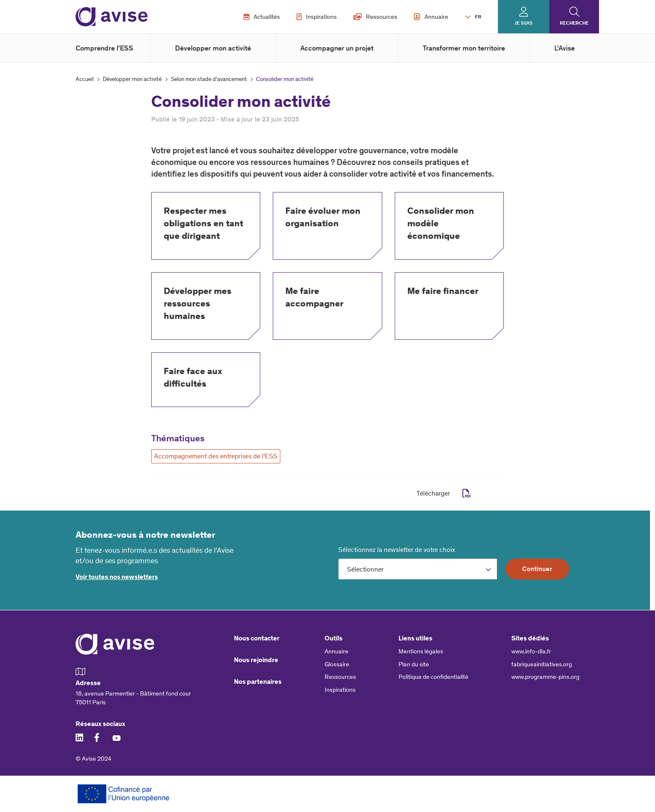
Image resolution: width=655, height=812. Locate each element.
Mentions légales (421, 651)
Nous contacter (257, 638)
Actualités (262, 17)
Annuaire (431, 17)
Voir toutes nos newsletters (117, 577)
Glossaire (337, 664)
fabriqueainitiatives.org (542, 664)
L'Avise (565, 48)
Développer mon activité (213, 48)
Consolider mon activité (285, 79)
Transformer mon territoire (464, 48)
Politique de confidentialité (433, 677)
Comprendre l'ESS (104, 48)
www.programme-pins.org (545, 677)
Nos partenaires (258, 682)
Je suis (524, 23)
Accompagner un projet (337, 48)
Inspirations (317, 17)
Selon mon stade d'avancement (209, 79)
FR (478, 17)
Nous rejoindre (256, 660)
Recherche (574, 23)
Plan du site (414, 664)
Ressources (375, 17)
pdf (467, 493)
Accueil (85, 79)
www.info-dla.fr (531, 651)
